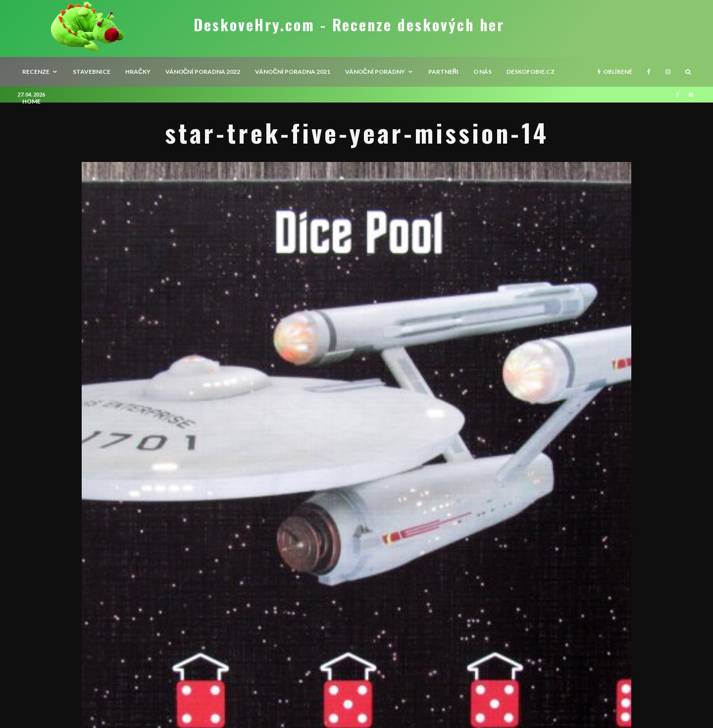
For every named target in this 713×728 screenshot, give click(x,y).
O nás (483, 72)
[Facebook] (649, 72)
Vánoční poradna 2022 (203, 72)
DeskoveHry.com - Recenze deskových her (349, 25)
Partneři (444, 72)
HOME (31, 101)
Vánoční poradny (375, 72)
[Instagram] (668, 72)
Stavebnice (92, 72)
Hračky (138, 72)
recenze (36, 72)
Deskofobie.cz (531, 72)
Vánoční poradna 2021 (293, 72)
